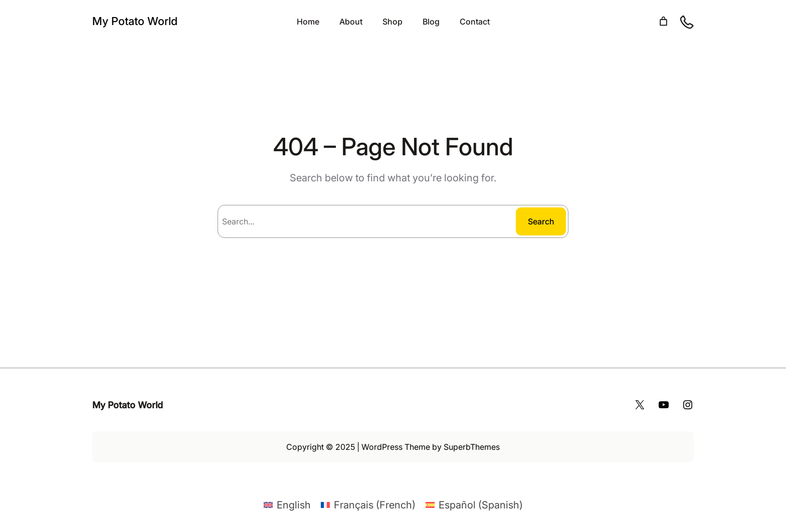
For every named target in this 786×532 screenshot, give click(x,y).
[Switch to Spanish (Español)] (474, 505)
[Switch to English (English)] (287, 505)
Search (541, 221)
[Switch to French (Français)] (368, 505)
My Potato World (135, 21)
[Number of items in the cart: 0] (663, 21)
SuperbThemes (472, 447)
